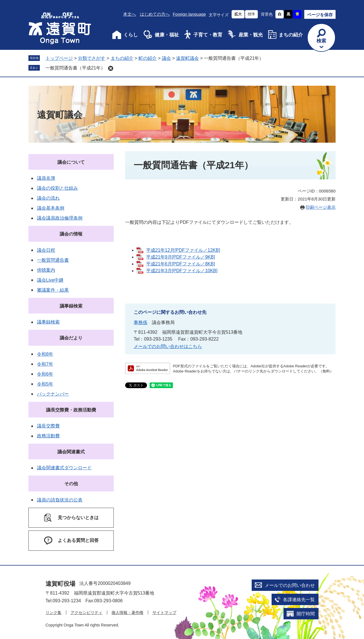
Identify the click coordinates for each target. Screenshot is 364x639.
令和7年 (45, 364)
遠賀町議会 (187, 58)
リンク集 (53, 613)
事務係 (140, 322)
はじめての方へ (155, 14)
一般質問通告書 (53, 260)
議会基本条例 (51, 208)
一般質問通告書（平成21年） (75, 68)
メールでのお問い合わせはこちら (168, 346)
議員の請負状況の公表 (60, 500)
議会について (71, 162)
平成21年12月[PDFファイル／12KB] (183, 250)
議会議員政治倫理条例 (60, 218)
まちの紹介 (291, 35)
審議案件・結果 (53, 290)
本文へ (130, 14)
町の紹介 (148, 58)
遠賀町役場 (60, 584)
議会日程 (46, 250)
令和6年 (45, 374)
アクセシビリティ (86, 613)
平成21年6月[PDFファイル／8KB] (181, 264)
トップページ (59, 58)
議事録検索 (71, 306)
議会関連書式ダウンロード (64, 468)
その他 (71, 484)
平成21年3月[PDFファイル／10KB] (182, 271)
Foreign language (189, 14)
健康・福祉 (167, 35)
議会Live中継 (50, 280)
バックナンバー (53, 394)
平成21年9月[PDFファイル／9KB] (181, 257)
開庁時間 (306, 614)
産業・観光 (251, 35)
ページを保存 (320, 15)
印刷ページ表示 (321, 207)
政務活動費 (48, 436)
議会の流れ (48, 198)
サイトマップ (164, 613)
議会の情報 (71, 234)
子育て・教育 (208, 35)
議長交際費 (48, 426)
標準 (251, 14)
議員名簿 (46, 178)
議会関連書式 (71, 452)
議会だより (71, 338)
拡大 (238, 14)
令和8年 (45, 354)
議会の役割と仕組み (57, 188)
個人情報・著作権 (127, 613)
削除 (111, 68)
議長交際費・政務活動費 (71, 410)
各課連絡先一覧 (299, 600)
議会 (166, 58)
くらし (131, 35)
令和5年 (45, 384)
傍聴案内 (46, 270)
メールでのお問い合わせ (290, 585)
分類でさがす (92, 58)
